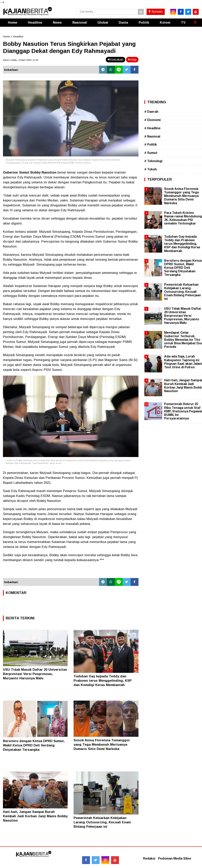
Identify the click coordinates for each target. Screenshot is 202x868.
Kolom (165, 23)
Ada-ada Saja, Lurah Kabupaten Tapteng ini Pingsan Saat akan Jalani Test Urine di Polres (183, 362)
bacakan (115, 60)
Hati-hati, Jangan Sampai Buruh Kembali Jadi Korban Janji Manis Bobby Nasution (35, 816)
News (57, 23)
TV (183, 23)
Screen (156, 12)
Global (103, 23)
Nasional (80, 23)
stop (132, 60)
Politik (144, 23)
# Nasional (152, 136)
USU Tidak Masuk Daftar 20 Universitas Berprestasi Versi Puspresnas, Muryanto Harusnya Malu (35, 674)
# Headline (152, 128)
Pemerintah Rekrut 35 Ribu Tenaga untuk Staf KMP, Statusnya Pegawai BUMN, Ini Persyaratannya (183, 411)
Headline (35, 23)
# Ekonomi (152, 120)
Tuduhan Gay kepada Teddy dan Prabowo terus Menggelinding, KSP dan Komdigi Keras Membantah (103, 681)
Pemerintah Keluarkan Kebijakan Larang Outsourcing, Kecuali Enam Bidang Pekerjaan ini (102, 822)
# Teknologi (153, 161)
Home (13, 23)
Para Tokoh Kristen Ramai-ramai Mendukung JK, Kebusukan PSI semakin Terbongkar (183, 218)
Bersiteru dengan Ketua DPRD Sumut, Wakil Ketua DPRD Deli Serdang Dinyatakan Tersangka (34, 745)
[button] (195, 20)
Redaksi (149, 858)
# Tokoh (151, 169)
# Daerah (151, 112)
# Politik (151, 145)
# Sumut (151, 153)
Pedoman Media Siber (175, 858)
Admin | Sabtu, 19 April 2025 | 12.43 (21, 60)
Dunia (123, 23)
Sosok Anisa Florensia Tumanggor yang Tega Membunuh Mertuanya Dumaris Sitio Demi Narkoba (102, 745)
